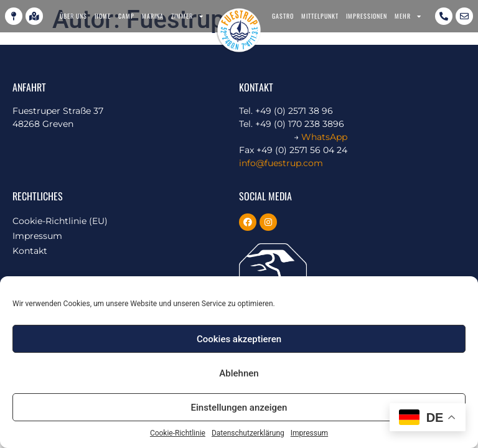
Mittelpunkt (320, 16)
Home (103, 16)
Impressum (309, 433)
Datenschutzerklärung (248, 433)
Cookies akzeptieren (239, 339)
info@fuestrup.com (281, 163)
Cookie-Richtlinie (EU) (60, 221)
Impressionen (367, 16)
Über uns (73, 16)
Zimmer (187, 16)
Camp (126, 16)
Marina (153, 16)
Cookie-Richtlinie (178, 433)
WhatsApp (324, 137)
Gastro (283, 16)
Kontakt (30, 251)
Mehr (408, 16)
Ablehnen (239, 373)
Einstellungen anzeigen (239, 408)
